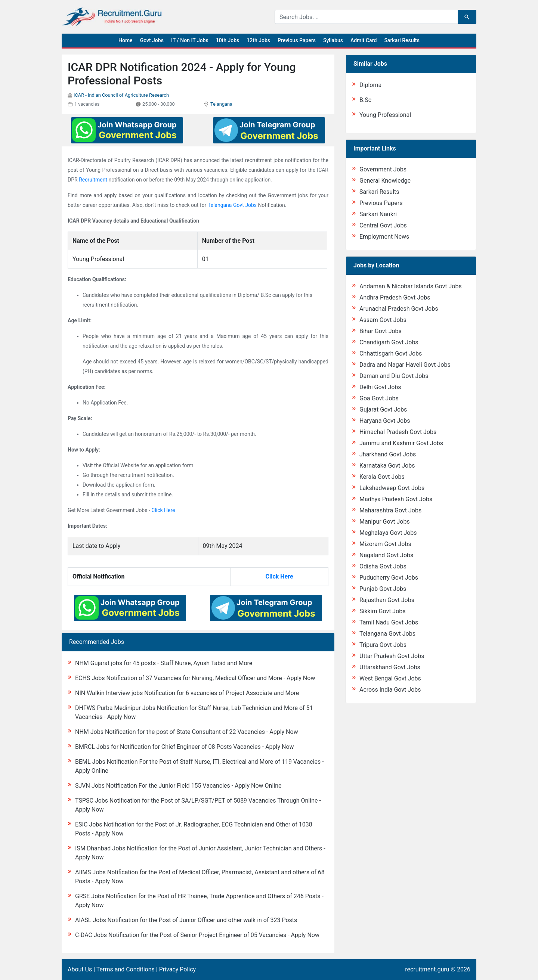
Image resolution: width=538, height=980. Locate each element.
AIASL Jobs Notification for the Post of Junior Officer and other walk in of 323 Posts (186, 920)
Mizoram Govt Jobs (385, 544)
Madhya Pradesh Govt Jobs (396, 499)
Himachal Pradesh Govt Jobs (398, 432)
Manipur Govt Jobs (385, 522)
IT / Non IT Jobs (190, 40)
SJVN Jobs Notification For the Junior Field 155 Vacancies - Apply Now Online (178, 786)
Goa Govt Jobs (379, 398)
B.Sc (365, 100)
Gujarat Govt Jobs (383, 410)
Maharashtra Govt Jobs (390, 510)
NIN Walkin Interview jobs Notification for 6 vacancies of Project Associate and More (187, 693)
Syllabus (333, 40)
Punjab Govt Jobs (383, 589)
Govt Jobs (152, 40)
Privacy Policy (178, 969)
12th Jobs (258, 40)
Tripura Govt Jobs (383, 645)
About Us (80, 969)
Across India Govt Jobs (390, 690)
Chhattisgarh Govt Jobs (391, 353)
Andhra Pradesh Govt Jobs (395, 297)
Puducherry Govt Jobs (389, 578)
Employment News (384, 237)
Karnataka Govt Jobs (387, 466)
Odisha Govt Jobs (383, 566)
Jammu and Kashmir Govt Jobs (401, 443)
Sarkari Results (402, 40)
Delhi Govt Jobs (380, 387)
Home (126, 40)
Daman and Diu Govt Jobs (394, 376)
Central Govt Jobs (383, 225)
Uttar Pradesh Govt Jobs (392, 656)
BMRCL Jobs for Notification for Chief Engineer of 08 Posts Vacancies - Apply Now (185, 747)
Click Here (163, 510)
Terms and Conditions (126, 969)
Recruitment (93, 180)
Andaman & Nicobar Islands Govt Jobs (411, 286)
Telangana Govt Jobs (232, 205)
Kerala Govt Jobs (382, 477)
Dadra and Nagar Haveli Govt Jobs (405, 365)
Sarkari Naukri (378, 214)
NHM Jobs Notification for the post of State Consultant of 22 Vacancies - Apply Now (187, 732)
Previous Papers (297, 40)
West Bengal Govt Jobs (390, 678)
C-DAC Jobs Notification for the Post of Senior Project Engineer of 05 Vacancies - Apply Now (197, 935)
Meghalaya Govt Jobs (388, 533)
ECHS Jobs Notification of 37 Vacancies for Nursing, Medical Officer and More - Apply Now (195, 678)
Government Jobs (383, 169)
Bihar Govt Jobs (381, 331)
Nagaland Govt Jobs (386, 555)
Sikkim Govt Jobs (383, 611)
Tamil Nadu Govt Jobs (389, 622)
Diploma (370, 85)
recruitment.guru (427, 969)
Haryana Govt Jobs (385, 421)
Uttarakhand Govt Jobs (390, 667)
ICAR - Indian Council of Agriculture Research (121, 95)
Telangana (221, 104)
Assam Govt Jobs (383, 320)
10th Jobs (228, 40)
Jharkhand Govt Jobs (388, 454)
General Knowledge (385, 181)
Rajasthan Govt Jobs (387, 600)
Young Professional (385, 115)
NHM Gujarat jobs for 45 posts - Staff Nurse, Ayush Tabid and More (164, 663)
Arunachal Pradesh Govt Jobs (399, 309)
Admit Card (364, 40)
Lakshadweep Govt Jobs (392, 488)
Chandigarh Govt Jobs (389, 342)
